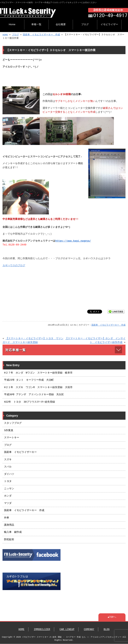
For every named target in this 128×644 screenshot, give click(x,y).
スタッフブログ (13, 423)
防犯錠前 (9, 540)
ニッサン (9, 489)
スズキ (8, 460)
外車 (7, 518)
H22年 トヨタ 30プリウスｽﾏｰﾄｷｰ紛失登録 (29, 402)
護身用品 (9, 525)
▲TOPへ (112, 617)
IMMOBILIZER (42, 629)
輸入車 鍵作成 (13, 532)
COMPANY (89, 629)
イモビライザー (109, 24)
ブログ (85, 24)
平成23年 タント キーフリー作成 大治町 (29, 380)
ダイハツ (9, 474)
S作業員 (9, 431)
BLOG (107, 629)
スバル (8, 467)
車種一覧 (36, 24)
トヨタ (8, 481)
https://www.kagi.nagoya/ (73, 241)
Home (12, 24)
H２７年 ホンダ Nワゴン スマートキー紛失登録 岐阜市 (38, 373)
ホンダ (8, 496)
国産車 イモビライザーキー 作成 (41, 35)
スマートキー (12, 438)
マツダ (8, 503)
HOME (5, 35)
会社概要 (61, 24)
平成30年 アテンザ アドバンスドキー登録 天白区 (34, 395)
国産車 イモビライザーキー (20, 452)
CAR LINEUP (67, 629)
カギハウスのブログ (14, 266)
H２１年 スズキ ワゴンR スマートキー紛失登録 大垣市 (38, 387)
